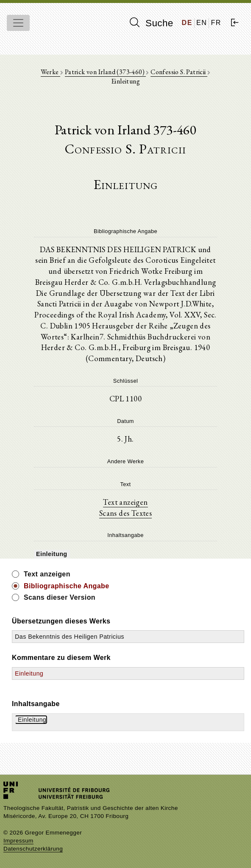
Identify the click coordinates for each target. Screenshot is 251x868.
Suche (151, 23)
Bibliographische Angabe (67, 586)
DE (187, 23)
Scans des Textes (126, 513)
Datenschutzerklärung (33, 849)
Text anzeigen (125, 502)
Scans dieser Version (60, 597)
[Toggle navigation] (18, 23)
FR (216, 23)
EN (202, 23)
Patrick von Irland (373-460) (106, 72)
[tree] (126, 554)
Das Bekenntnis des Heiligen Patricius (70, 637)
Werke (50, 72)
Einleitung (29, 673)
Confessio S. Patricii (179, 72)
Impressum (18, 841)
